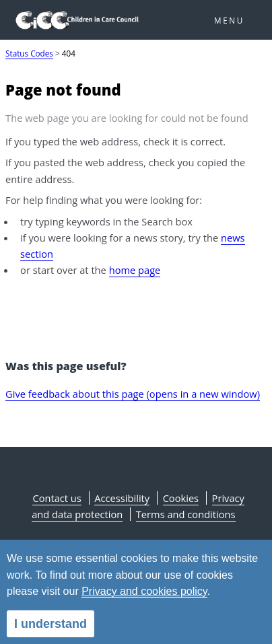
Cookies (181, 498)
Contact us (57, 498)
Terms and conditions (186, 514)
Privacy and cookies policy (144, 591)
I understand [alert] (50, 624)
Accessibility (122, 498)
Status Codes (29, 53)
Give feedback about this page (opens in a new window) (133, 394)
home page (135, 270)
